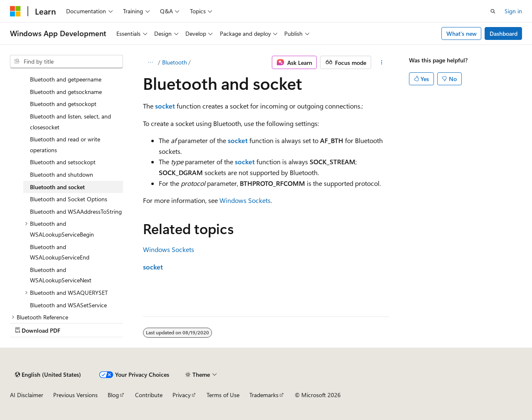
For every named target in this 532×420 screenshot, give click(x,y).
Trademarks (264, 395)
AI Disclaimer (27, 395)
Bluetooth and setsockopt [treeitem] (63, 162)
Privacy (182, 395)
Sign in (513, 11)
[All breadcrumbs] (150, 62)
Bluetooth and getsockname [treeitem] (66, 92)
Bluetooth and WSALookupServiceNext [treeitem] (61, 275)
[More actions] (382, 62)
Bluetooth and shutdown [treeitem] (62, 174)
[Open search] (493, 11)
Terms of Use (223, 395)
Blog (113, 395)
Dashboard (504, 33)
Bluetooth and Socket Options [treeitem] (69, 199)
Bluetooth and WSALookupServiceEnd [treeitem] (60, 252)
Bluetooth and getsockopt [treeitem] (63, 104)
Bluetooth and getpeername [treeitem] (66, 79)
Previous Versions (75, 395)
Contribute (149, 395)
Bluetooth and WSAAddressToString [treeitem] (76, 211)
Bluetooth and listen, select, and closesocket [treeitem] (70, 122)
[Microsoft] (15, 11)
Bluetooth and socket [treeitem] (57, 187)
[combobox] (66, 62)
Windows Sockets (245, 200)
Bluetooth (175, 62)
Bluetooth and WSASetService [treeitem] (68, 305)
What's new (462, 33)
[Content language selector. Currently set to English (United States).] (48, 375)
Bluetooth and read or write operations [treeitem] (65, 145)
